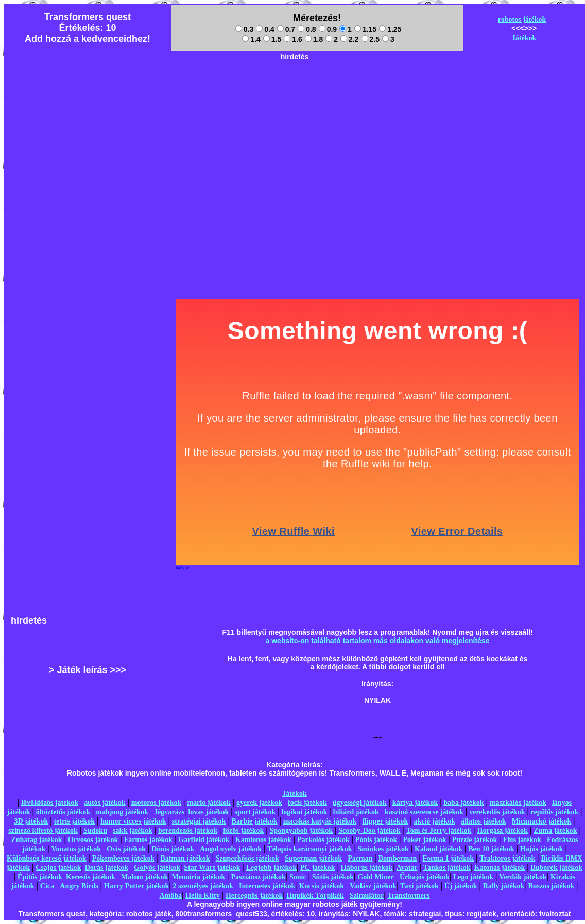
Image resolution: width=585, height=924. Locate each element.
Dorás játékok (107, 868)
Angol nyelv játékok (231, 849)
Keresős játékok (91, 877)
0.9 (328, 29)
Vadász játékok (373, 886)
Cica (47, 886)
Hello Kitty (203, 895)
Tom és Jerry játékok (439, 830)
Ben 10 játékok (491, 849)
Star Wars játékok (212, 868)
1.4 (251, 39)
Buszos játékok (551, 886)
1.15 (365, 29)
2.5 (371, 39)
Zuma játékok (555, 830)
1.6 (293, 39)
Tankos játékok (447, 868)
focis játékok (307, 803)
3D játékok (31, 821)
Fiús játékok (522, 840)
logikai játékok (304, 812)
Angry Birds (79, 886)
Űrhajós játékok (425, 877)
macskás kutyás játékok (320, 821)
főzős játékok (243, 830)
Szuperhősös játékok (247, 858)
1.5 (272, 39)
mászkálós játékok (518, 803)
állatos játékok (484, 821)
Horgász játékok (503, 830)
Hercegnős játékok (254, 895)
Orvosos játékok (93, 840)
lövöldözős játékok (50, 803)
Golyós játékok (157, 868)
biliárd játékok (356, 812)
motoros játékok (156, 803)
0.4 (265, 29)
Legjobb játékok (271, 868)
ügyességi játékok (360, 803)
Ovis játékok (126, 849)
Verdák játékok (523, 877)
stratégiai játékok (199, 821)
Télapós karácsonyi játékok (309, 849)
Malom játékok (144, 877)
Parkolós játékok (323, 840)
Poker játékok (424, 840)
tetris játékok (74, 821)
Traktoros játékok (507, 858)
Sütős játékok (333, 877)
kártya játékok (415, 803)
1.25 (390, 29)
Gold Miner (375, 877)
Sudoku (95, 830)
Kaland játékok (438, 849)
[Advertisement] (295, 137)
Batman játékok (185, 858)
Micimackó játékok (541, 821)
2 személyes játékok (203, 886)
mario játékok (209, 803)
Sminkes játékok (383, 849)
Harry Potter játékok (136, 886)
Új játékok (461, 886)
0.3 (244, 29)
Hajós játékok (542, 849)
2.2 (349, 39)
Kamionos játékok (263, 840)
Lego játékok (473, 877)
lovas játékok (208, 812)
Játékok (524, 38)
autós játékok (105, 803)
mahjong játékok (122, 812)
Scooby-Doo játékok (369, 830)
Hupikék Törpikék (315, 895)
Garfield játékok (204, 840)
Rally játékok (504, 886)
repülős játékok (555, 812)
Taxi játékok (419, 886)
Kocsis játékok (322, 886)
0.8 (307, 29)
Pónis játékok (376, 840)
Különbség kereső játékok (47, 858)
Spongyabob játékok (302, 830)
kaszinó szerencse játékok (424, 812)
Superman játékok (313, 858)
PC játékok (317, 868)
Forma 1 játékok (449, 858)
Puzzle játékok (475, 840)
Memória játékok (199, 877)
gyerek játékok (259, 803)
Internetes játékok (267, 886)
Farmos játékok (149, 840)
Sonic (298, 877)
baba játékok (463, 803)
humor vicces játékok (133, 821)
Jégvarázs (169, 812)
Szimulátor (367, 895)
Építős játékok (40, 877)
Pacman (360, 858)
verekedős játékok (497, 812)
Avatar (407, 868)
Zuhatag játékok (36, 840)
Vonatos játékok (76, 849)
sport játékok (255, 812)
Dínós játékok (173, 849)
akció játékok (434, 821)
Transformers (408, 895)
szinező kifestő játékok (43, 830)
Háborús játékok (367, 868)
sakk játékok (133, 830)
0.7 (286, 29)
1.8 (314, 39)
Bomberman (398, 858)
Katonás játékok (500, 868)
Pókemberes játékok (123, 858)
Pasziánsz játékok (259, 877)
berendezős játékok (188, 830)
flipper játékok (385, 821)
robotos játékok (522, 19)
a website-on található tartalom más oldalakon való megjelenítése (378, 641)
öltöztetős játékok (63, 812)
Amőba (170, 895)
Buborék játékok (556, 868)
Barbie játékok (255, 821)
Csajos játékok (58, 868)
